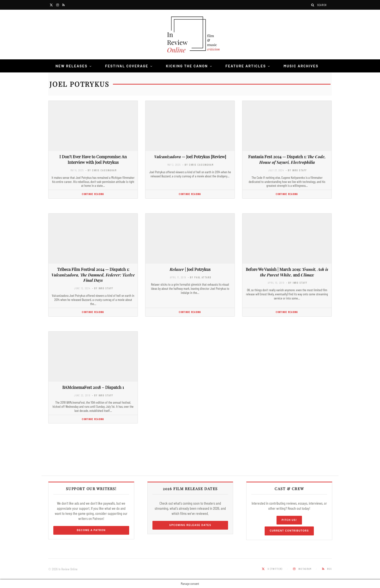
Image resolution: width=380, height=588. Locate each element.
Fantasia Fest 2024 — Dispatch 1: (287, 159)
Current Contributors (289, 531)
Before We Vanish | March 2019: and (287, 272)
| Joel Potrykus (190, 269)
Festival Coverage (127, 66)
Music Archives (301, 66)
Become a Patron (91, 530)
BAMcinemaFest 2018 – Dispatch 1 (93, 387)
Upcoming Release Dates (190, 525)
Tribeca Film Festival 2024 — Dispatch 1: (93, 275)
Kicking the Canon (187, 66)
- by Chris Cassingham (101, 170)
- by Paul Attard (199, 277)
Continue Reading (93, 194)
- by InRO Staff (296, 170)
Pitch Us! (289, 520)
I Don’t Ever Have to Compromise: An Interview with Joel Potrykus (93, 159)
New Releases (71, 66)
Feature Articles (246, 66)
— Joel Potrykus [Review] (190, 157)
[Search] (313, 5)
